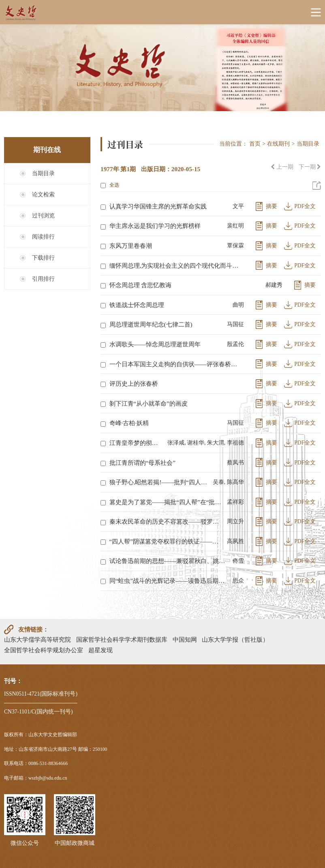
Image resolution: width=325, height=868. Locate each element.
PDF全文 (305, 206)
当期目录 (43, 173)
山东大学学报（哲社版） (235, 639)
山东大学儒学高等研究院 (37, 639)
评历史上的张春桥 (134, 384)
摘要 (272, 206)
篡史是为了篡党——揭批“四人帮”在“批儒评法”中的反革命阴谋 (167, 502)
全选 (110, 185)
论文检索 (43, 194)
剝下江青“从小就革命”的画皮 (149, 403)
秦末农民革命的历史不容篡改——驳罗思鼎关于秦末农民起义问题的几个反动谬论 (167, 521)
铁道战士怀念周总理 (137, 305)
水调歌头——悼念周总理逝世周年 (155, 344)
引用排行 (43, 279)
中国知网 (185, 639)
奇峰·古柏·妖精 (129, 423)
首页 (255, 144)
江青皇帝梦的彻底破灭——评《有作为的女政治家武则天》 (137, 443)
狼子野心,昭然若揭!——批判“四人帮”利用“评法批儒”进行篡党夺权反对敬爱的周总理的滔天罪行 (159, 482)
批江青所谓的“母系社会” (143, 463)
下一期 (310, 167)
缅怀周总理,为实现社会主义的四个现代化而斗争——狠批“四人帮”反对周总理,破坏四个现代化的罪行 (175, 265)
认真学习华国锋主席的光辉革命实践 (158, 206)
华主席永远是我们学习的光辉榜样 (155, 226)
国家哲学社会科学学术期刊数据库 (122, 639)
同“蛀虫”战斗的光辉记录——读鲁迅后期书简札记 (169, 581)
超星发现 (100, 650)
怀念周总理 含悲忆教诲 (141, 285)
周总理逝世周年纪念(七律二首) (151, 324)
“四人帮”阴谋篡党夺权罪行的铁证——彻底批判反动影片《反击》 (167, 541)
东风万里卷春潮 (131, 246)
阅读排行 (43, 237)
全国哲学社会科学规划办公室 (44, 650)
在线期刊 (278, 144)
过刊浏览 (43, 216)
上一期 (282, 167)
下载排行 (43, 258)
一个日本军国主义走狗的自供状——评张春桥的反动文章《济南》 (175, 364)
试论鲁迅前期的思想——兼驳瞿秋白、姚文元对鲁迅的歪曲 (169, 561)
